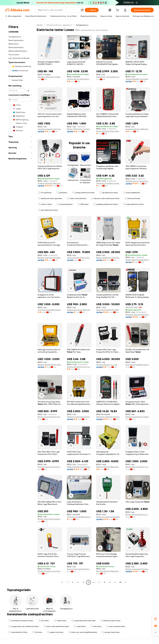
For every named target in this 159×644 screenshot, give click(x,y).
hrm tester (44, 621)
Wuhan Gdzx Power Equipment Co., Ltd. (50, 519)
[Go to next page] (126, 582)
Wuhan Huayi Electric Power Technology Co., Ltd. (138, 417)
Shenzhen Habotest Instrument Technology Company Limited (108, 417)
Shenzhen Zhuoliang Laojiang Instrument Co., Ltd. (108, 183)
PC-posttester (45, 193)
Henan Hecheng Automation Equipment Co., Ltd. (108, 131)
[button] (82, 10)
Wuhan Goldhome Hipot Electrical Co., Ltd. (108, 258)
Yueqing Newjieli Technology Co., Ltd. (138, 79)
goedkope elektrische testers (106, 204)
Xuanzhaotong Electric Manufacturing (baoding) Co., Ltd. (108, 310)
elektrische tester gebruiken (50, 198)
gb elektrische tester (109, 193)
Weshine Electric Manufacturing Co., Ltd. (108, 467)
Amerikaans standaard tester (21, 621)
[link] (156, 619)
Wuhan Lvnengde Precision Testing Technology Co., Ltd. (138, 569)
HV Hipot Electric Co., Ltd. (107, 365)
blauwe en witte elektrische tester (105, 198)
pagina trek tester (55, 632)
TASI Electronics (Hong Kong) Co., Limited (138, 181)
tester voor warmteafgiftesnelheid (83, 632)
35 (120, 582)
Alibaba (40, 25)
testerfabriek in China (18, 632)
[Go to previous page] (62, 582)
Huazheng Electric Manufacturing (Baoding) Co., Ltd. (50, 183)
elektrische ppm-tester (111, 621)
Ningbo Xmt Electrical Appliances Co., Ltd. (108, 517)
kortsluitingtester (65, 204)
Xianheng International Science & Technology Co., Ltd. (79, 417)
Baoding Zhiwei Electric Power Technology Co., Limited (50, 365)
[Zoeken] (92, 10)
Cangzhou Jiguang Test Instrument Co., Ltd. (50, 129)
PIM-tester (83, 204)
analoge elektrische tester (84, 193)
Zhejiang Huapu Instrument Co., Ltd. (50, 571)
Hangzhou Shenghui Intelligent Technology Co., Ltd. (50, 77)
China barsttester (132, 198)
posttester (62, 193)
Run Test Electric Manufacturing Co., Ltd (108, 571)
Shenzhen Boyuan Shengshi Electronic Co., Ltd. (138, 315)
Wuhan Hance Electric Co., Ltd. (138, 514)
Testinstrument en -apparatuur (59, 25)
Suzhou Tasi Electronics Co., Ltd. (79, 367)
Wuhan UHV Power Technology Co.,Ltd (79, 129)
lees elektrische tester (48, 210)
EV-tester (37, 632)
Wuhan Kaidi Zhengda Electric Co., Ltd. (138, 260)
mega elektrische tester (134, 204)
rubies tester (60, 621)
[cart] (118, 10)
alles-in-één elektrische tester (57, 626)
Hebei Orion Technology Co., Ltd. (108, 77)
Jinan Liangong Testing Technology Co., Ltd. (79, 258)
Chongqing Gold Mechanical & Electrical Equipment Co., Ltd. (50, 310)
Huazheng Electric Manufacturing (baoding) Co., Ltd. (138, 129)
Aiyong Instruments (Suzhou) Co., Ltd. (79, 569)
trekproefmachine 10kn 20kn (83, 621)
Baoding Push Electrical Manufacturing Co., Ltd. (50, 258)
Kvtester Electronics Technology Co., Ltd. (50, 467)
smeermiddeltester (132, 193)
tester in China (45, 204)
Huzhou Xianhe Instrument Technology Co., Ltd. (79, 79)
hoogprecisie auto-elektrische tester (24, 626)
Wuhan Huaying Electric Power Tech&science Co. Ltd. (50, 417)
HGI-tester (96, 626)
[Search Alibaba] (58, 10)
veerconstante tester (116, 626)
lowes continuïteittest (77, 198)
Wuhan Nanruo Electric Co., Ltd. (138, 467)
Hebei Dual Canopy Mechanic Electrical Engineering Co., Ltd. (79, 310)
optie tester (80, 626)
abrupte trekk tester (111, 632)
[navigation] (20, 304)
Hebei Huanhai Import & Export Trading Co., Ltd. (79, 467)
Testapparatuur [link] (82, 25)
